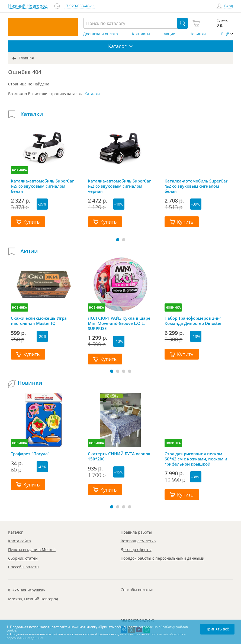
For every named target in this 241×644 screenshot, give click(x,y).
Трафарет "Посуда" (30, 454)
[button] (118, 240)
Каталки (92, 94)
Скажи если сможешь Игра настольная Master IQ (39, 321)
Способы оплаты (24, 567)
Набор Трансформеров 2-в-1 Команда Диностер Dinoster (193, 321)
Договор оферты (136, 550)
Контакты (141, 34)
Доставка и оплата (101, 34)
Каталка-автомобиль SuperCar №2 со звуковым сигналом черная (119, 186)
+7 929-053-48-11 (80, 6)
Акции (170, 34)
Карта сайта (20, 541)
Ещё (225, 34)
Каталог (15, 532)
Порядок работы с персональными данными (163, 558)
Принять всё (217, 629)
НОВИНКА (20, 170)
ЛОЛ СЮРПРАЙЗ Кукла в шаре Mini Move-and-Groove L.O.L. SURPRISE (119, 323)
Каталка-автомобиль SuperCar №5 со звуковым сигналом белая (42, 186)
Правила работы (136, 532)
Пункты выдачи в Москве (32, 550)
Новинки (198, 34)
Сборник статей (23, 558)
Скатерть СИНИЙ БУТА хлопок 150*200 (119, 456)
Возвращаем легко (138, 541)
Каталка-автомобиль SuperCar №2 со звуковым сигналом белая (196, 186)
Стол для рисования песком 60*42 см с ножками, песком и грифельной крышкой (196, 459)
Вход (229, 6)
